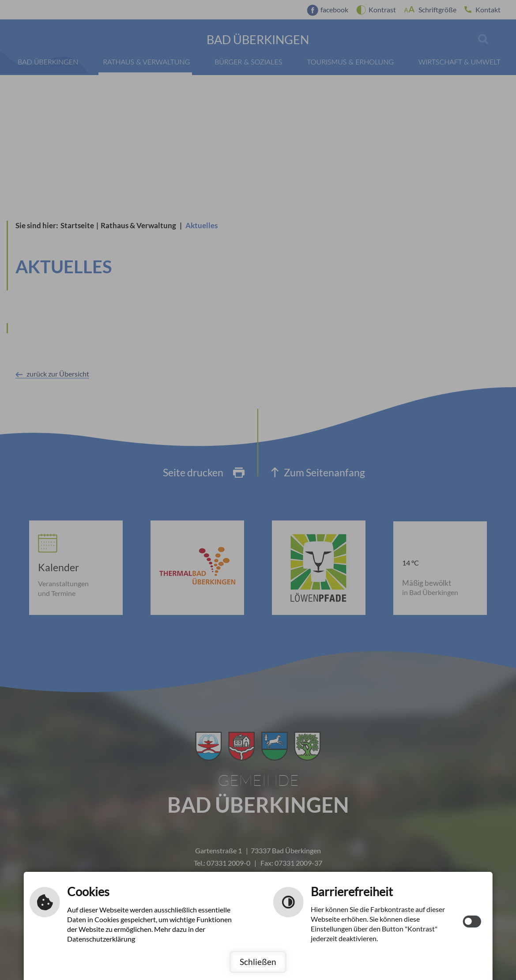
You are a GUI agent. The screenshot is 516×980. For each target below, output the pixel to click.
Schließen (258, 962)
